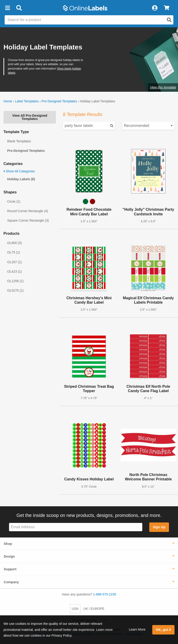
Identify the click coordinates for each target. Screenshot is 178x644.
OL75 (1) (14, 252)
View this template (163, 87)
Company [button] (11, 582)
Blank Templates (19, 141)
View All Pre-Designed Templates (30, 117)
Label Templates (27, 101)
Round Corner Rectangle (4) (28, 211)
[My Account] (155, 8)
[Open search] (169, 20)
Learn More (137, 629)
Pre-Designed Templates (59, 101)
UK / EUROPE (94, 609)
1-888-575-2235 (105, 594)
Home (8, 101)
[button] (7, 8)
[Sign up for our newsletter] (76, 527)
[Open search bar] (19, 8)
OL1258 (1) (15, 281)
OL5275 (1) (15, 290)
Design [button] (9, 556)
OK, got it (164, 630)
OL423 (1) (14, 272)
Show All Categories (19, 171)
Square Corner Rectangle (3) (28, 220)
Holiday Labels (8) (21, 179)
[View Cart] (167, 8)
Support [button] (10, 569)
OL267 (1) (14, 262)
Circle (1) (14, 201)
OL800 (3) (14, 243)
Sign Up (159, 527)
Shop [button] (8, 544)
